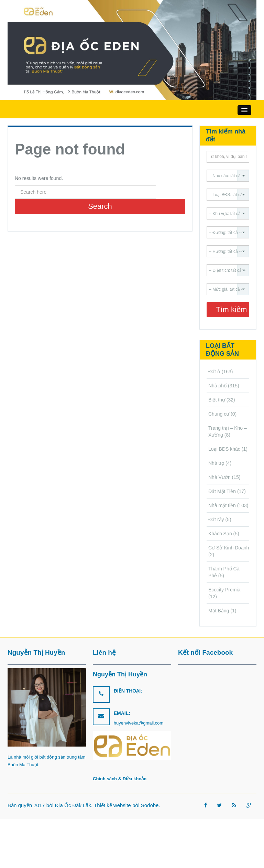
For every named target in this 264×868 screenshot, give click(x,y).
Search (100, 206)
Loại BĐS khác (224, 449)
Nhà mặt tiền (222, 505)
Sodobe (150, 805)
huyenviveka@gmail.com (139, 723)
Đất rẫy (216, 519)
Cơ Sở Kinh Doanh (229, 548)
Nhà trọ (216, 463)
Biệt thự (217, 400)
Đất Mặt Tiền (222, 491)
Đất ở (214, 372)
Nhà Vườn (219, 477)
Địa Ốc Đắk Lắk (73, 805)
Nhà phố (217, 386)
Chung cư (219, 414)
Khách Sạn (220, 534)
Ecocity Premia (224, 590)
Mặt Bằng (219, 611)
